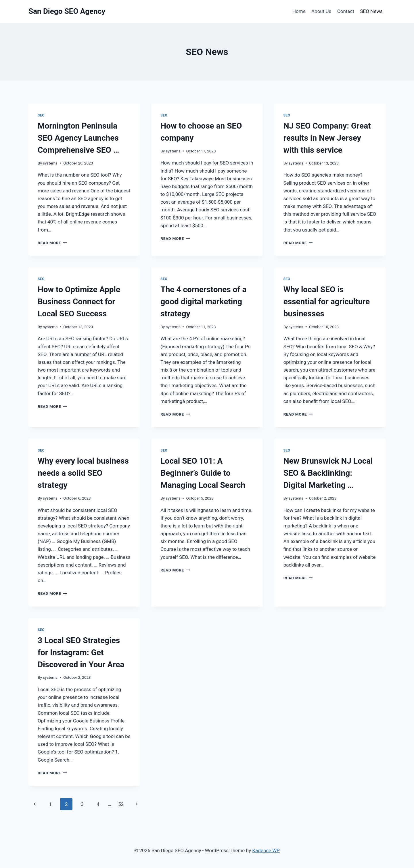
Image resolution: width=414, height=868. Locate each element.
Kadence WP (266, 850)
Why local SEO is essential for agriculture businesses (327, 302)
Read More (52, 243)
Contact (346, 11)
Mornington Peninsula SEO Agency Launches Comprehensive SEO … (78, 138)
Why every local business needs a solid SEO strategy (83, 473)
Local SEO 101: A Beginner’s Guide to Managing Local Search (203, 473)
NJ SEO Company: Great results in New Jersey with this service (327, 138)
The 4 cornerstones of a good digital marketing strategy (203, 302)
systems (50, 163)
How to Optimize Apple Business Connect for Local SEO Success (79, 302)
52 (121, 804)
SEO (41, 115)
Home (299, 11)
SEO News (371, 11)
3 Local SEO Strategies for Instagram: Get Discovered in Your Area (81, 652)
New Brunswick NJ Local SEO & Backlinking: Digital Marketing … (328, 473)
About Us (321, 11)
